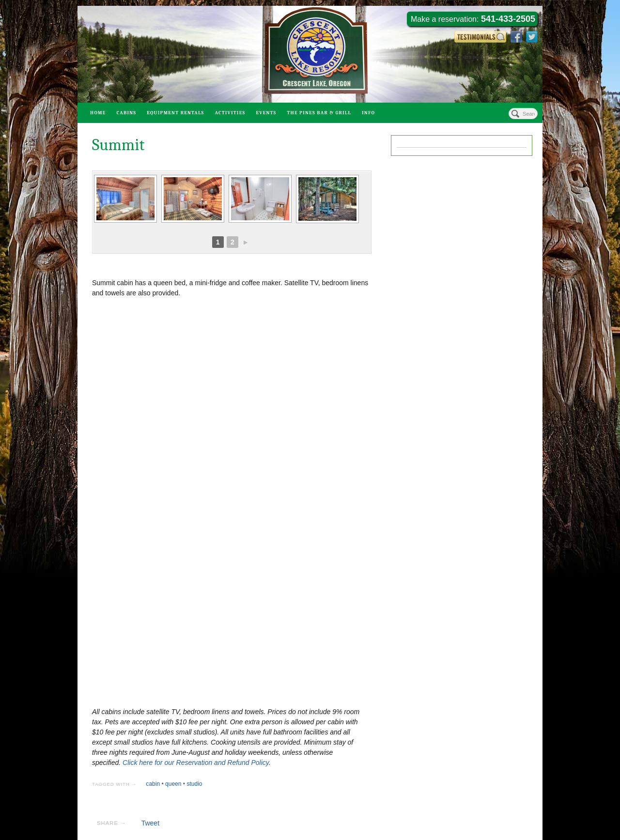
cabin (153, 784)
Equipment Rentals (175, 113)
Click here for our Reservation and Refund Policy (196, 763)
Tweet (150, 823)
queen (173, 784)
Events (266, 113)
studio (194, 784)
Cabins (127, 113)
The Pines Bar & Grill (319, 113)
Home (98, 113)
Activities (230, 113)
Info (368, 113)
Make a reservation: (473, 19)
